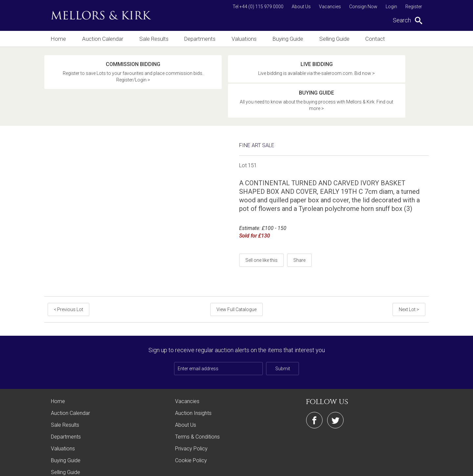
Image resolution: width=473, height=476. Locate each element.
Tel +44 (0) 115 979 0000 (258, 7)
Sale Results (154, 39)
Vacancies (330, 7)
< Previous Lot (68, 281)
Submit (283, 340)
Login (391, 7)
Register (414, 7)
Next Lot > (410, 281)
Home (58, 39)
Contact (381, 39)
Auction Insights (193, 384)
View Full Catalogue (236, 281)
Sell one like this (261, 231)
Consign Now (363, 7)
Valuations (247, 39)
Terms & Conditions (197, 408)
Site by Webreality (412, 468)
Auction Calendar (103, 39)
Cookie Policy (191, 431)
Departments (202, 39)
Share (299, 231)
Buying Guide (291, 39)
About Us (301, 7)
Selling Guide (339, 39)
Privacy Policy (191, 420)
